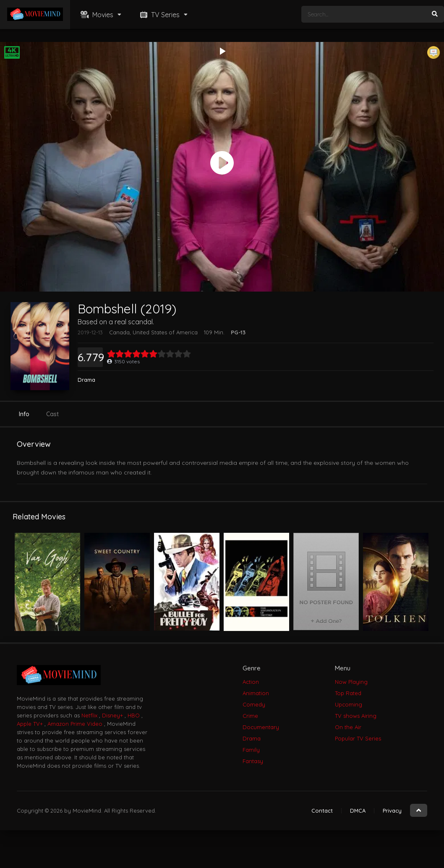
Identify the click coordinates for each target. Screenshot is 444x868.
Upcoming (349, 704)
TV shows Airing (356, 716)
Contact (322, 811)
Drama (86, 380)
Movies (96, 15)
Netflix (89, 715)
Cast (52, 414)
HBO (134, 715)
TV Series (159, 15)
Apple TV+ (30, 724)
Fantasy (253, 761)
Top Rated (348, 693)
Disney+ (112, 715)
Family (251, 750)
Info (24, 414)
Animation (256, 693)
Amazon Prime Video (75, 724)
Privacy (392, 811)
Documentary (261, 727)
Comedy (254, 704)
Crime (250, 716)
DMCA (358, 811)
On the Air (348, 727)
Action (251, 682)
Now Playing (351, 682)
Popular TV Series (358, 738)
